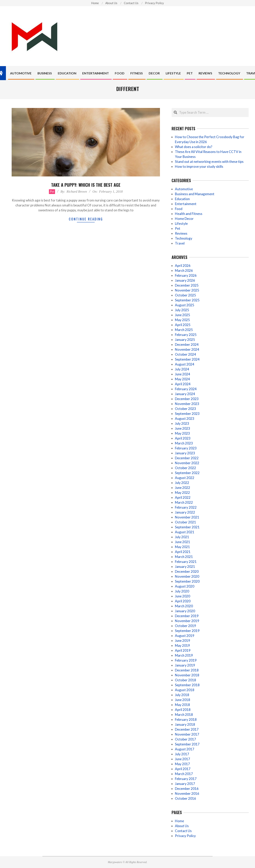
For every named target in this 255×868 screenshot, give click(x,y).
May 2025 (182, 320)
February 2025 (186, 335)
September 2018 (187, 685)
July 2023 (182, 423)
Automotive (184, 189)
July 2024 (182, 369)
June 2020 (183, 596)
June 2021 (183, 542)
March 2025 (184, 330)
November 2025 (187, 290)
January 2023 (185, 453)
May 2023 (182, 433)
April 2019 (183, 650)
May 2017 (182, 764)
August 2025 (185, 305)
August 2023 (185, 419)
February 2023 (186, 448)
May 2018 (182, 705)
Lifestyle (181, 224)
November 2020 (187, 576)
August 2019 (185, 636)
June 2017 (183, 759)
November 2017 (187, 734)
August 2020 (185, 586)
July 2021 (182, 537)
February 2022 (186, 507)
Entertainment (186, 204)
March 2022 (184, 502)
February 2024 (186, 389)
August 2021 (185, 532)
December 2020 (187, 571)
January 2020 (185, 611)
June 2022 (183, 488)
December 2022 (187, 458)
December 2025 (187, 285)
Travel (180, 243)
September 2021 (187, 527)
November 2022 (187, 463)
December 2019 (187, 616)
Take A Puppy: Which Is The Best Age (86, 185)
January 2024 (185, 394)
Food (179, 209)
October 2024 (185, 354)
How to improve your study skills (199, 166)
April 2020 (183, 601)
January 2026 (185, 280)
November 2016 (187, 793)
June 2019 (183, 641)
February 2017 (186, 779)
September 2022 (187, 473)
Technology (184, 238)
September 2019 (187, 631)
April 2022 (183, 497)
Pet (52, 192)
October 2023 (185, 409)
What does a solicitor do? (194, 147)
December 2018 (187, 670)
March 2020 (184, 606)
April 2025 (183, 325)
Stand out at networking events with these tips (209, 162)
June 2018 (183, 700)
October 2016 (185, 798)
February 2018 (186, 719)
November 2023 (187, 404)
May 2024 (182, 379)
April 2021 (183, 552)
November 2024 (187, 349)
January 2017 (185, 784)
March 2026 (184, 270)
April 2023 (183, 438)
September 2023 (187, 414)
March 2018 (184, 715)
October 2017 (185, 739)
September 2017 (187, 744)
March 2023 (184, 443)
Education (182, 199)
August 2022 (185, 478)
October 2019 (185, 626)
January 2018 (185, 724)
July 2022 (182, 483)
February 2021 (186, 562)
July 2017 (182, 754)
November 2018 (187, 675)
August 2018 (185, 690)
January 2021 (185, 567)
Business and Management (195, 194)
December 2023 (187, 399)
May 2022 (182, 493)
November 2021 (187, 517)
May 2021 (182, 547)
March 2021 (184, 557)
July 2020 (182, 591)
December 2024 (187, 344)
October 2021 (185, 522)
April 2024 (183, 384)
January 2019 (185, 665)
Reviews (181, 233)
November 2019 (187, 621)
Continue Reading (86, 219)
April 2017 (183, 769)
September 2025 (187, 300)
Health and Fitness (189, 214)
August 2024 (185, 364)
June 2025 (183, 315)
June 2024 (183, 374)
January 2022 (185, 512)
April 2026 (183, 266)
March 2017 (184, 774)
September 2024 (187, 359)
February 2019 (186, 660)
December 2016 (187, 789)
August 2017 (185, 749)
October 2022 (185, 468)
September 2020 (187, 581)
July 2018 (182, 695)
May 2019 (182, 645)
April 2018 (183, 710)
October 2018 (185, 680)
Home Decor (184, 219)
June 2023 (183, 428)
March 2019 (184, 655)
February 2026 (186, 275)
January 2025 (185, 340)
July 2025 (182, 310)
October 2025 (185, 295)
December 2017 (187, 729)
